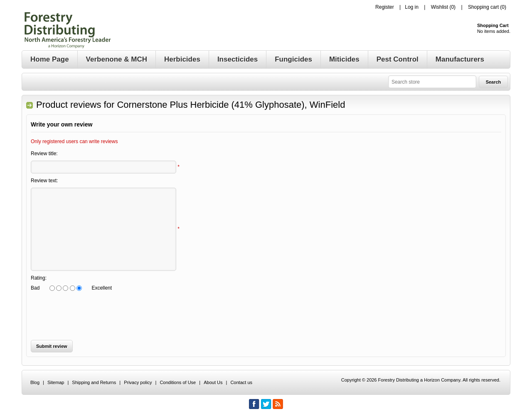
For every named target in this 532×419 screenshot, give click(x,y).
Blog (35, 382)
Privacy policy (138, 382)
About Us (213, 382)
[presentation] (94, 315)
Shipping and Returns (94, 382)
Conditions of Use (178, 382)
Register (385, 7)
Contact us (241, 382)
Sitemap (56, 382)
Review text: (44, 181)
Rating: (39, 278)
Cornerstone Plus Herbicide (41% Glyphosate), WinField (231, 105)
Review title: (44, 154)
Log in (412, 7)
